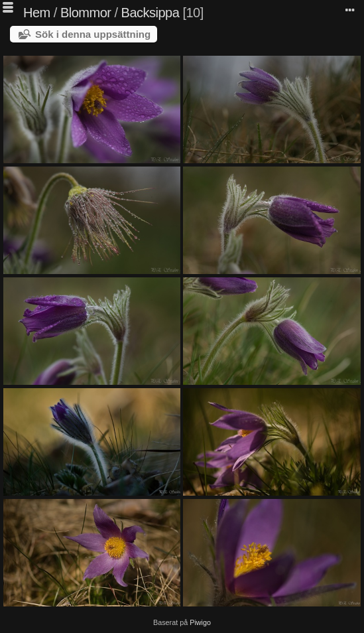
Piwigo (200, 622)
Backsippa (151, 13)
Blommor (86, 13)
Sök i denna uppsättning (93, 34)
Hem (37, 13)
